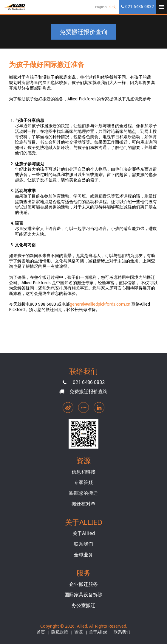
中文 (113, 7)
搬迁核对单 (83, 504)
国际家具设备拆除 (83, 595)
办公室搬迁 (83, 605)
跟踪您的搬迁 (83, 493)
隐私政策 (60, 632)
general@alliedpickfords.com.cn (100, 304)
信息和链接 (83, 472)
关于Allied (84, 533)
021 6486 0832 (89, 382)
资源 (78, 632)
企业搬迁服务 (83, 584)
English (101, 7)
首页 (41, 632)
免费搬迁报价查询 (83, 32)
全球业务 (83, 555)
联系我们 (83, 544)
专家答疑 (83, 482)
